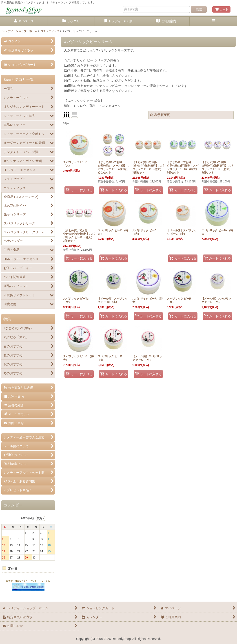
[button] (213, 21)
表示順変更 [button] (160, 115)
